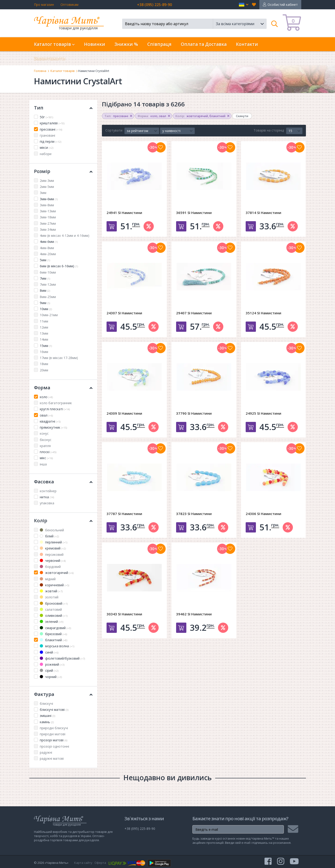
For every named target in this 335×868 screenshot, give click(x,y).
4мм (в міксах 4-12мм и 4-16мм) (65, 236)
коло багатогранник (56, 403)
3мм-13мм (48, 211)
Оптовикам (69, 5)
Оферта (100, 863)
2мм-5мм (47, 187)
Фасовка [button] (63, 482)
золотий (49, 597)
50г (46, 117)
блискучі (46, 704)
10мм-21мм (49, 315)
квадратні (50, 421)
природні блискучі (54, 728)
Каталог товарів (63, 71)
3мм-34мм (48, 229)
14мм (44, 339)
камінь (47, 722)
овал (46, 415)
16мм (44, 352)
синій (49, 652)
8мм (45, 290)
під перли (50, 141)
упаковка (47, 503)
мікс (46, 458)
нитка (47, 497)
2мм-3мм (47, 181)
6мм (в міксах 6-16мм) (59, 266)
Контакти (247, 44)
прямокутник (53, 427)
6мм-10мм (48, 272)
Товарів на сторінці (269, 130)
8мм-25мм (48, 297)
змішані (47, 716)
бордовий (50, 567)
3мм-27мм (48, 223)
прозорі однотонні (54, 746)
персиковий (52, 554)
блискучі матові (54, 710)
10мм (46, 309)
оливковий (54, 615)
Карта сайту (83, 863)
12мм (44, 327)
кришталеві (52, 123)
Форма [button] (63, 388)
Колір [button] (63, 520)
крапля (45, 446)
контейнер (48, 491)
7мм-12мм (48, 284)
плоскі (48, 452)
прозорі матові (54, 740)
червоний (53, 561)
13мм (44, 333)
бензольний (52, 530)
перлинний (54, 542)
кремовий (53, 548)
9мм (45, 303)
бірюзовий (53, 634)
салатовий (51, 609)
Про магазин (44, 5)
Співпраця (159, 44)
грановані (47, 135)
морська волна (57, 646)
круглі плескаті (55, 409)
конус (44, 433)
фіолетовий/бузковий (62, 658)
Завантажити (50, 58)
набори (46, 154)
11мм (44, 321)
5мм (45, 260)
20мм (44, 370)
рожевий (52, 664)
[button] (244, 5)
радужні (46, 752)
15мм (46, 346)
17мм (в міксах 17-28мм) (59, 358)
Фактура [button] (63, 694)
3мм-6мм (49, 199)
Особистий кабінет (283, 5)
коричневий (54, 585)
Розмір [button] (63, 171)
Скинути (242, 116)
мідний (48, 579)
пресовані (51, 129)
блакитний (54, 640)
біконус (46, 440)
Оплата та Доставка (204, 44)
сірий (49, 670)
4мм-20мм (48, 254)
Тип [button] (63, 108)
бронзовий (54, 603)
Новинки (95, 44)
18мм (44, 364)
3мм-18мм (48, 217)
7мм (45, 278)
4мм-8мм (47, 248)
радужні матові (52, 758)
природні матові (53, 734)
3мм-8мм (47, 205)
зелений (52, 622)
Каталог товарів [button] (54, 44)
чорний (51, 677)
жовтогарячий (57, 573)
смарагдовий (55, 628)
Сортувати (114, 130)
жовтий (51, 591)
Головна (40, 71)
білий (49, 536)
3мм (43, 193)
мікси (47, 147)
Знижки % (126, 44)
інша (43, 464)
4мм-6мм (49, 242)
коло (46, 397)
